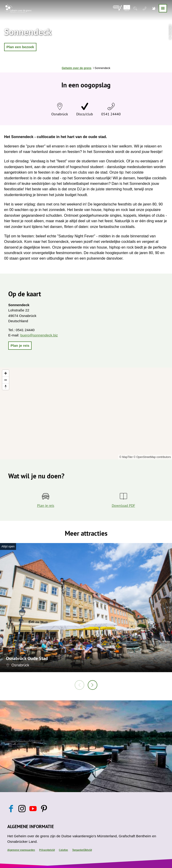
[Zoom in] (6, 373)
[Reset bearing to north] (6, 387)
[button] (20, 47)
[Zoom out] (6, 380)
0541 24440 (111, 114)
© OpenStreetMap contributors (152, 457)
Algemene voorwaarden (21, 850)
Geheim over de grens (77, 68)
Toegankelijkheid (82, 850)
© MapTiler (126, 457)
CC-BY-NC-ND (170, 613)
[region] (86, 413)
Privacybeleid (47, 850)
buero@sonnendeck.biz (39, 335)
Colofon (63, 850)
